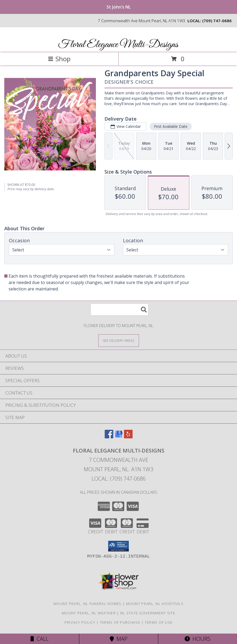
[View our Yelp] (128, 437)
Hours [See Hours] (197, 639)
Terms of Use (159, 622)
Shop (59, 59)
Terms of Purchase (120, 622)
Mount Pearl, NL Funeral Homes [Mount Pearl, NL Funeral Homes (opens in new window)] (88, 604)
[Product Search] (119, 310)
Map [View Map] (119, 639)
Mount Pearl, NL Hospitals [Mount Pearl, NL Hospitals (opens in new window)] (155, 604)
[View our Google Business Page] (119, 437)
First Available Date (171, 126)
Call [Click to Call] (39, 639)
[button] (118, 546)
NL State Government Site (148, 613)
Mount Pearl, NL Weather (89, 613)
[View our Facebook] (109, 437)
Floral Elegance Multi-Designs (118, 45)
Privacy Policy (80, 622)
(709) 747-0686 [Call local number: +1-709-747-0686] (217, 21)
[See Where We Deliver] (119, 340)
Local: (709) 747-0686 (119, 479)
